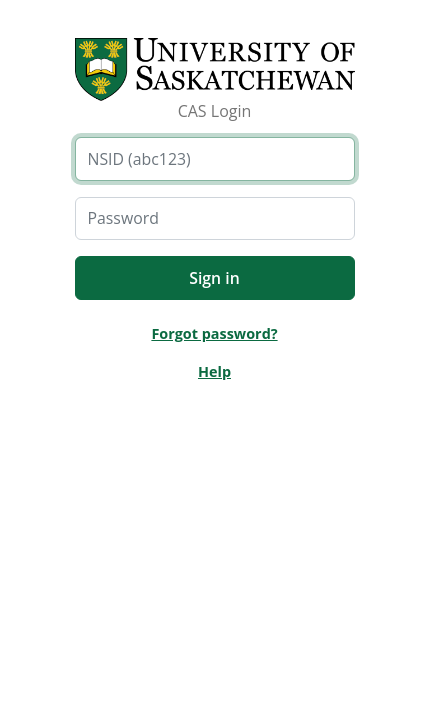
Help (214, 371)
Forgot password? (214, 333)
